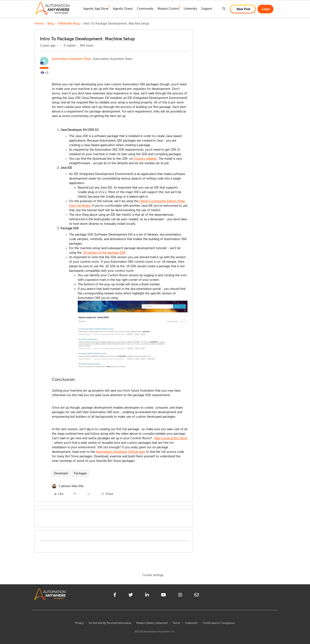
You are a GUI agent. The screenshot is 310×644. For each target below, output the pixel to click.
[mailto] (197, 596)
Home (39, 24)
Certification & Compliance (219, 623)
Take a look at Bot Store (171, 438)
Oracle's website (145, 159)
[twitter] (131, 596)
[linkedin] (147, 596)
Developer (61, 473)
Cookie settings (153, 575)
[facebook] (115, 596)
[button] (243, 9)
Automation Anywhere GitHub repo (121, 452)
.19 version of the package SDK (104, 253)
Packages (80, 473)
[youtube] (164, 596)
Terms (176, 623)
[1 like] (68, 486)
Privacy (79, 623)
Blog (51, 24)
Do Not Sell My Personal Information (110, 623)
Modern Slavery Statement (152, 623)
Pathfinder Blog (69, 24)
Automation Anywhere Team (72, 59)
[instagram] (180, 596)
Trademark (191, 623)
